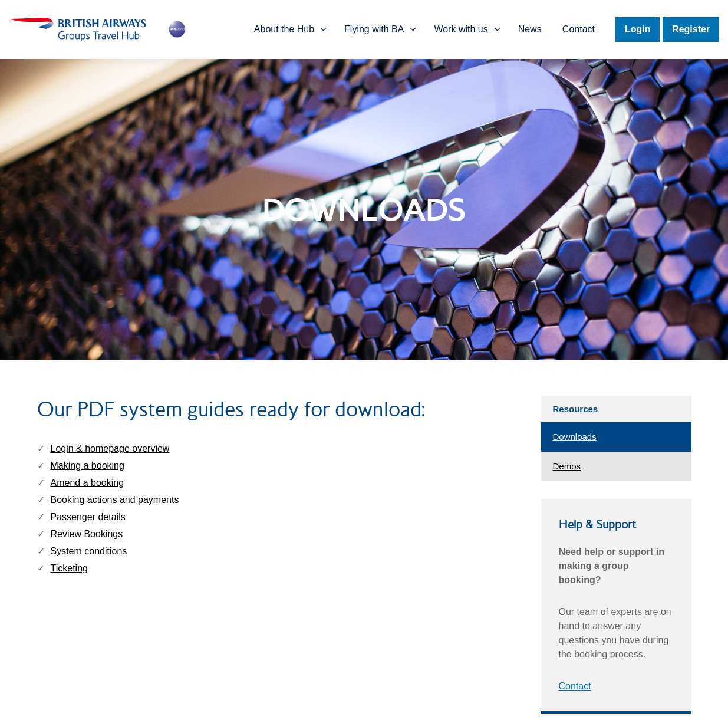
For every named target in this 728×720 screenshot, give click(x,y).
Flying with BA (375, 29)
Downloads (575, 437)
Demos (567, 466)
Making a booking (88, 466)
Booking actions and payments (115, 500)
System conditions (89, 551)
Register (691, 29)
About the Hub (285, 29)
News (529, 29)
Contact (578, 29)
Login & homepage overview (110, 448)
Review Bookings (87, 534)
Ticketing (69, 568)
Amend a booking (88, 483)
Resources (576, 409)
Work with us (461, 29)
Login (637, 29)
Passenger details (88, 517)
